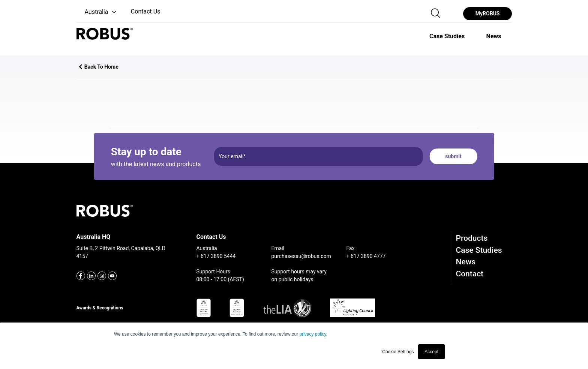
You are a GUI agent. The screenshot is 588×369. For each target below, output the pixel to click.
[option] (447, 36)
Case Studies (479, 250)
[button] (97, 12)
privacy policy (313, 334)
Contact (470, 274)
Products (472, 238)
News (466, 262)
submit (453, 156)
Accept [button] (431, 352)
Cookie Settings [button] (398, 352)
